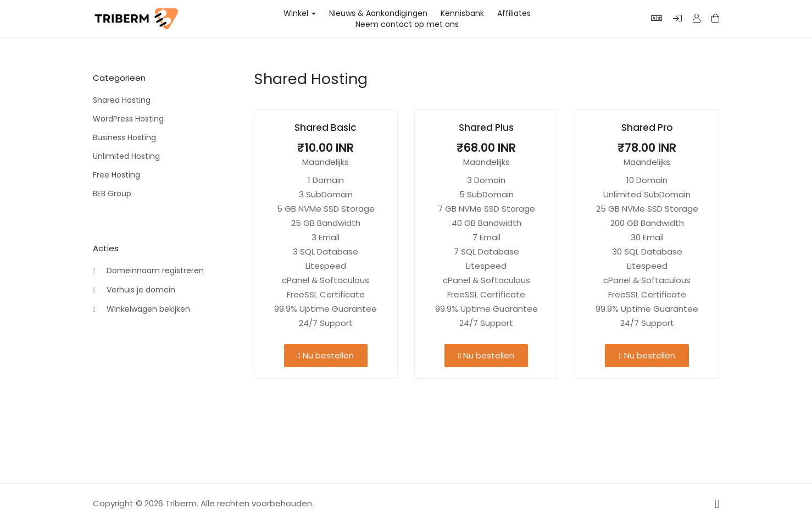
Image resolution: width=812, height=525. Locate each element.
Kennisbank (462, 13)
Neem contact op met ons (407, 24)
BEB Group (112, 194)
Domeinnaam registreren (148, 271)
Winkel (300, 13)
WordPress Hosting (128, 119)
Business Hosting (124, 137)
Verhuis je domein (134, 290)
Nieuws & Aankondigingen (378, 13)
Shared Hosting (122, 100)
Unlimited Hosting (126, 156)
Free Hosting (116, 175)
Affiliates (514, 13)
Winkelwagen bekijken (141, 310)
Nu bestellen (326, 355)
